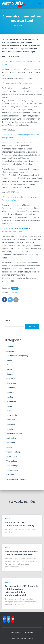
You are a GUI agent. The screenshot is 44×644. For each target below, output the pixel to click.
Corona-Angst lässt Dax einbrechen (17, 83)
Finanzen (10, 374)
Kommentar (11, 388)
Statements (11, 443)
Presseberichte (12, 415)
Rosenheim (11, 429)
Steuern (9, 447)
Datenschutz (16, 633)
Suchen (8, 320)
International (11, 383)
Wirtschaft (10, 475)
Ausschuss (10, 351)
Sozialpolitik (11, 438)
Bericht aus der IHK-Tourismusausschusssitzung (20, 524)
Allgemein (10, 346)
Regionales (11, 424)
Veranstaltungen (13, 466)
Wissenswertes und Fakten (16, 479)
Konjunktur (11, 392)
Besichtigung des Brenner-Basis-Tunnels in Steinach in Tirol (22, 553)
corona (15, 292)
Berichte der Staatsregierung (17, 356)
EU (7, 365)
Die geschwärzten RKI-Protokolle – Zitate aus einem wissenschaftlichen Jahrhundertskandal (22, 591)
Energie (9, 360)
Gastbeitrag (11, 379)
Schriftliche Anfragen (14, 433)
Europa (9, 369)
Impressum (29, 633)
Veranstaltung (12, 461)
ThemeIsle (30, 638)
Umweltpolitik (12, 456)
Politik (15, 288)
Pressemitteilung (13, 420)
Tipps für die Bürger (14, 452)
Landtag (10, 397)
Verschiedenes (12, 470)
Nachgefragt (11, 401)
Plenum (9, 406)
